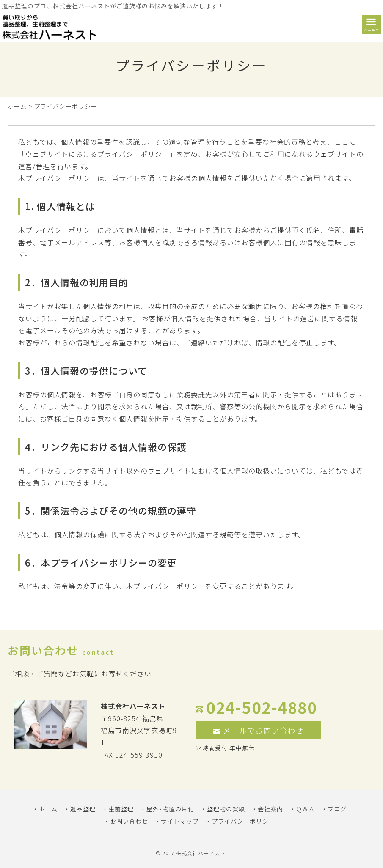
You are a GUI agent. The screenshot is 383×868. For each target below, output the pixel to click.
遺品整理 (83, 809)
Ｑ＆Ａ (305, 809)
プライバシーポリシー (243, 821)
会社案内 (270, 809)
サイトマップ (180, 821)
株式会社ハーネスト (201, 853)
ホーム (17, 106)
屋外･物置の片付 (170, 809)
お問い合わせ (129, 821)
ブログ (337, 809)
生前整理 (121, 809)
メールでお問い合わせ (258, 730)
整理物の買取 (226, 809)
